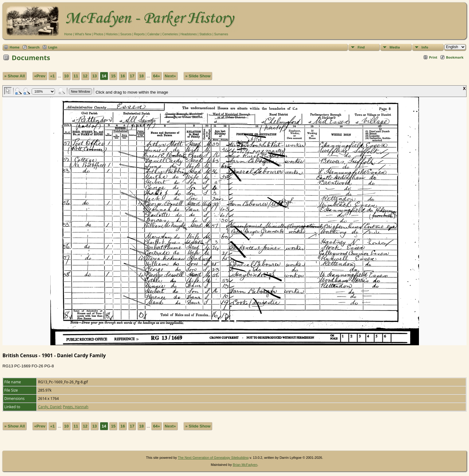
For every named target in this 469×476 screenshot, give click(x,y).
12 (85, 76)
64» (156, 76)
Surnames (221, 34)
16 (123, 76)
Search (34, 47)
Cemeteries (170, 34)
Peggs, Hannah (76, 407)
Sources (126, 34)
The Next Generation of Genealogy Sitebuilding (213, 458)
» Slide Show (198, 76)
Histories (112, 34)
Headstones (188, 34)
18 (141, 76)
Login (53, 47)
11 (76, 76)
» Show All (15, 76)
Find (361, 47)
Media (395, 47)
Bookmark (455, 57)
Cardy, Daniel (49, 407)
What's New (83, 34)
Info (425, 47)
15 (113, 76)
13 (94, 76)
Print (433, 57)
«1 (52, 76)
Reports (139, 34)
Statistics (205, 34)
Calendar (153, 34)
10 (66, 76)
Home (68, 34)
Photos (98, 34)
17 (132, 76)
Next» (170, 76)
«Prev (40, 76)
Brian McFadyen (245, 465)
